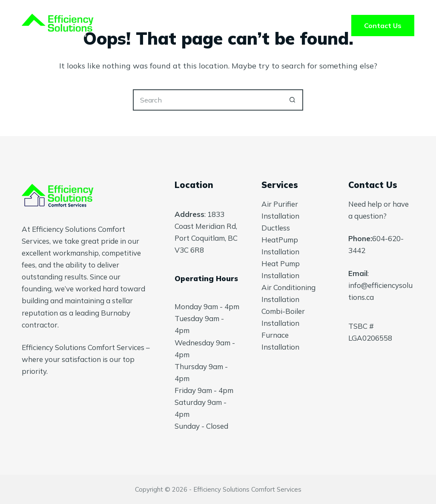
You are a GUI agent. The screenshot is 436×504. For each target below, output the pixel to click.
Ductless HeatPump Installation (280, 240)
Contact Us (383, 26)
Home (113, 26)
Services (165, 26)
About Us (225, 26)
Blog (324, 26)
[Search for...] (207, 100)
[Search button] (293, 100)
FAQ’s (278, 26)
